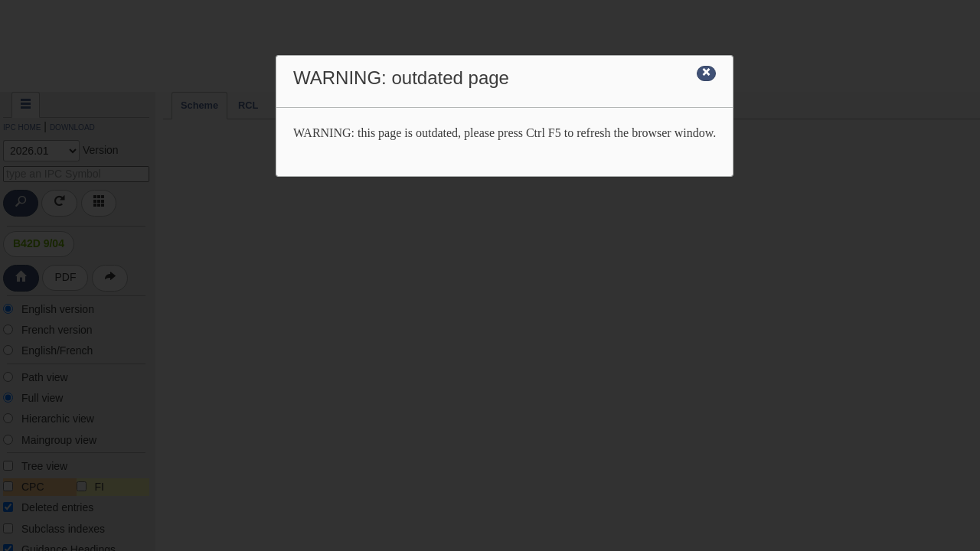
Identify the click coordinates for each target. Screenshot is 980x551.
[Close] (706, 73)
